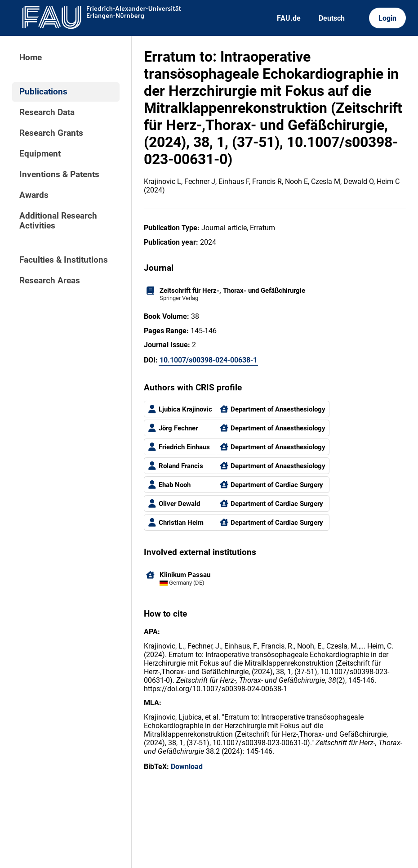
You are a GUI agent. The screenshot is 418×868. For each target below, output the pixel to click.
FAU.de (289, 18)
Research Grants (51, 133)
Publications (43, 92)
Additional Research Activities (58, 221)
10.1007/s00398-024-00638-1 (208, 360)
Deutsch (332, 18)
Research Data (47, 112)
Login (387, 18)
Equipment (40, 154)
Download (187, 767)
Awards (34, 195)
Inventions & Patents (59, 174)
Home (31, 58)
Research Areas (50, 281)
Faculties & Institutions (64, 260)
